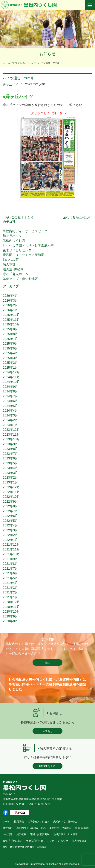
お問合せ (47, 731)
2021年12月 (11, 545)
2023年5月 (10, 463)
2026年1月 (10, 310)
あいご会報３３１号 (18, 217)
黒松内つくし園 (14, 241)
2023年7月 (10, 454)
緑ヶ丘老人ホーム (16, 274)
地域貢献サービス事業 (65, 834)
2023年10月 (11, 439)
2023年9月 (10, 444)
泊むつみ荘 (11, 260)
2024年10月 (11, 382)
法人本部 (9, 265)
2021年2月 (10, 592)
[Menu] (90, 5)
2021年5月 (10, 578)
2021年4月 (10, 583)
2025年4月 (10, 353)
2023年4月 (10, 468)
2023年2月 (10, 478)
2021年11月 (11, 549)
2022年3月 (10, 530)
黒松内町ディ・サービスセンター (27, 231)
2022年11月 (11, 492)
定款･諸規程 (82, 828)
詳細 (47, 663)
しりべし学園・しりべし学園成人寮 (28, 245)
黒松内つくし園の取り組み (31, 828)
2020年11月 (11, 607)
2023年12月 (11, 430)
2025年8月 (10, 334)
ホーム (6, 822)
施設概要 (21, 834)
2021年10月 (11, 554)
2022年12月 (11, 487)
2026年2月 (10, 305)
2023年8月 (10, 449)
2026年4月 (10, 296)
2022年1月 (10, 540)
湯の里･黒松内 (13, 269)
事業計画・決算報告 (60, 828)
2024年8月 (10, 391)
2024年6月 (10, 401)
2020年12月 (11, 602)
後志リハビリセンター (19, 250)
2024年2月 (10, 420)
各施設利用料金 (35, 841)
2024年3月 (10, 415)
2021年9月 (10, 559)
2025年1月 (10, 368)
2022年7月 (10, 511)
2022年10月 (11, 497)
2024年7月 (10, 396)
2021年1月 (10, 597)
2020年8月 (10, 621)
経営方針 (8, 828)
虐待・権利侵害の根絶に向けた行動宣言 (25, 847)
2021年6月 (10, 573)
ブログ (51, 841)
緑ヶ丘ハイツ (12, 84)
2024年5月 (10, 406)
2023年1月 (10, 482)
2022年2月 (10, 535)
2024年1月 (10, 425)
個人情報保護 (79, 841)
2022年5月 (10, 521)
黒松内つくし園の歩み (65, 822)
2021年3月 (10, 588)
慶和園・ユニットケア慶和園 (23, 255)
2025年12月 (11, 315)
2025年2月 (10, 363)
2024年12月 (11, 372)
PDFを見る (48, 766)
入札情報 (8, 834)
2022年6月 (10, 516)
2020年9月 (10, 616)
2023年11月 (11, 435)
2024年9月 (10, 387)
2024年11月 (11, 377)
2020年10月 (11, 612)
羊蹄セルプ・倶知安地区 (20, 279)
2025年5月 (10, 348)
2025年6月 (10, 344)
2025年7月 (10, 339)
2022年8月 (10, 506)
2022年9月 (10, 502)
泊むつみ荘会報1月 (78, 217)
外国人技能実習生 (40, 834)
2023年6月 (10, 458)
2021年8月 (10, 564)
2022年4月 (10, 525)
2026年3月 (10, 301)
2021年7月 (10, 569)
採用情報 (19, 822)
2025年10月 (11, 324)
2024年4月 (10, 411)
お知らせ (63, 841)
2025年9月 (10, 329)
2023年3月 (10, 473)
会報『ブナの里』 (13, 841)
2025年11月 (11, 320)
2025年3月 (10, 358)
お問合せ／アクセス (38, 822)
